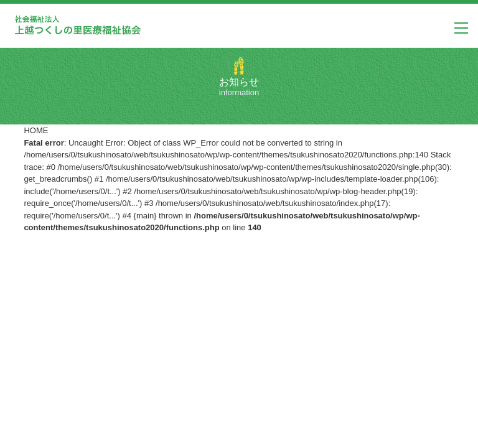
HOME (36, 130)
